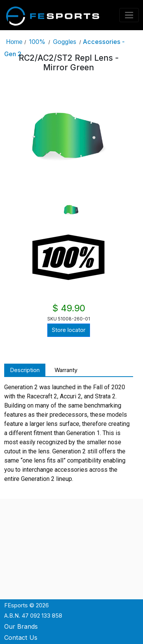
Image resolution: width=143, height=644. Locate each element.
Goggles (65, 42)
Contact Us (21, 638)
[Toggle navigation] (129, 15)
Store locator (69, 330)
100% (37, 42)
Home (14, 42)
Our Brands (21, 626)
